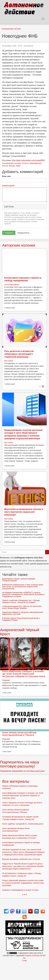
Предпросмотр (23, 233)
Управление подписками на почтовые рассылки (22, 771)
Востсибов (9, 361)
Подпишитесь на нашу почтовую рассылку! (20, 764)
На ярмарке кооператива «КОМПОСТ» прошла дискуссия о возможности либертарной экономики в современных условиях (23, 594)
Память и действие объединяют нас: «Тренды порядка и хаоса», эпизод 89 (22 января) (21, 601)
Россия (5, 166)
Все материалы (16, 781)
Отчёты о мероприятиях (32, 163)
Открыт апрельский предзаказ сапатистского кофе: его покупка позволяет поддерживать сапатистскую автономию (23, 883)
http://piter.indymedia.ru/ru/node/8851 (28, 160)
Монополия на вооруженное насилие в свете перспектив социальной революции (24, 512)
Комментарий (9, 186)
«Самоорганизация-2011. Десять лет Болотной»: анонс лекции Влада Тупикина (22, 607)
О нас (24, 961)
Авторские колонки (19, 245)
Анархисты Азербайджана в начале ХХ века (20, 890)
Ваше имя (6, 176)
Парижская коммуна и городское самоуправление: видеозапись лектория (23, 613)
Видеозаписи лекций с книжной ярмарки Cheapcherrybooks (19, 580)
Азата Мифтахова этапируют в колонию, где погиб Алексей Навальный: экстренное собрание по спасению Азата (24, 674)
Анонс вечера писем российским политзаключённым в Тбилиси (19, 734)
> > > (25, 895)
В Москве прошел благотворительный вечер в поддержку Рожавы (21, 619)
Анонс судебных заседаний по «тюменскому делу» (23, 824)
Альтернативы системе (11, 29)
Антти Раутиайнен (12, 285)
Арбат (18, 166)
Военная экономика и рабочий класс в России (21, 859)
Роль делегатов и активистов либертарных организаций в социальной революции (19, 354)
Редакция (6, 680)
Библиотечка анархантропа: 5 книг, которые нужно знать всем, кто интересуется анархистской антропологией (23, 587)
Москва (12, 166)
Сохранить (9, 233)
